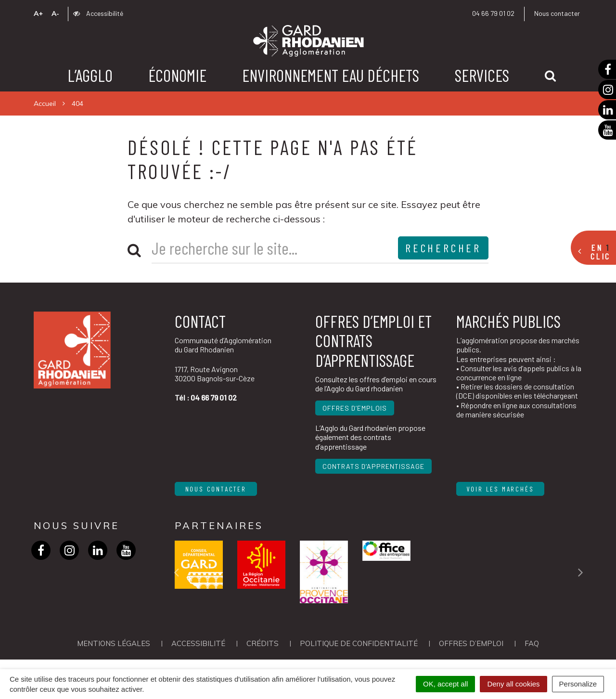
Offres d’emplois (355, 408)
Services (482, 75)
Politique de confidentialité (359, 643)
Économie (177, 75)
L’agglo (90, 75)
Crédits (263, 643)
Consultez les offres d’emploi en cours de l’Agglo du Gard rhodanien (376, 384)
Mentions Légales (114, 643)
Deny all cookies (513, 684)
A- (55, 13)
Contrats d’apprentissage (373, 466)
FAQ (532, 643)
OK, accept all (445, 684)
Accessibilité (98, 13)
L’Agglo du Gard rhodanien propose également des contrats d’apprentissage (370, 437)
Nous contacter (557, 13)
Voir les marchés (500, 489)
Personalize (578, 684)
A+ (38, 13)
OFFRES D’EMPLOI (471, 643)
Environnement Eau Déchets (331, 75)
